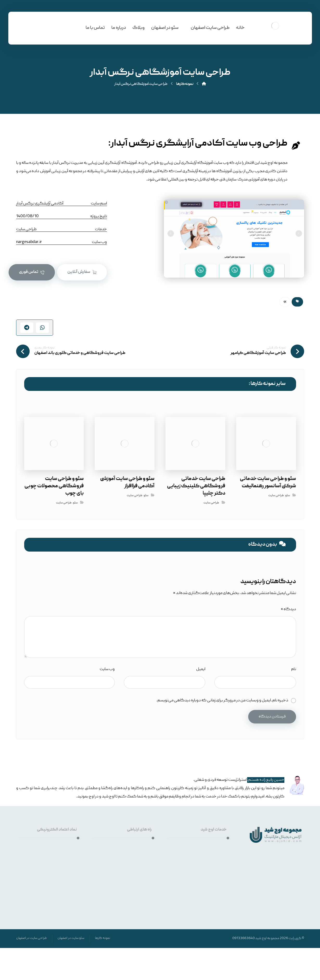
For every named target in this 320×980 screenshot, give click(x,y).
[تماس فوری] (32, 272)
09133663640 (244, 938)
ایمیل (201, 669)
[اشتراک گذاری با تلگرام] (27, 328)
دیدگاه (288, 609)
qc (285, 302)
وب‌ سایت (107, 669)
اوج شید (261, 938)
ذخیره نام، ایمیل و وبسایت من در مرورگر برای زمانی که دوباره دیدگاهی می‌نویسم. (222, 701)
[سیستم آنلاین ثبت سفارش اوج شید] (82, 272)
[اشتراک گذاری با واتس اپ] (42, 328)
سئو (287, 495)
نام (294, 669)
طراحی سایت (276, 495)
